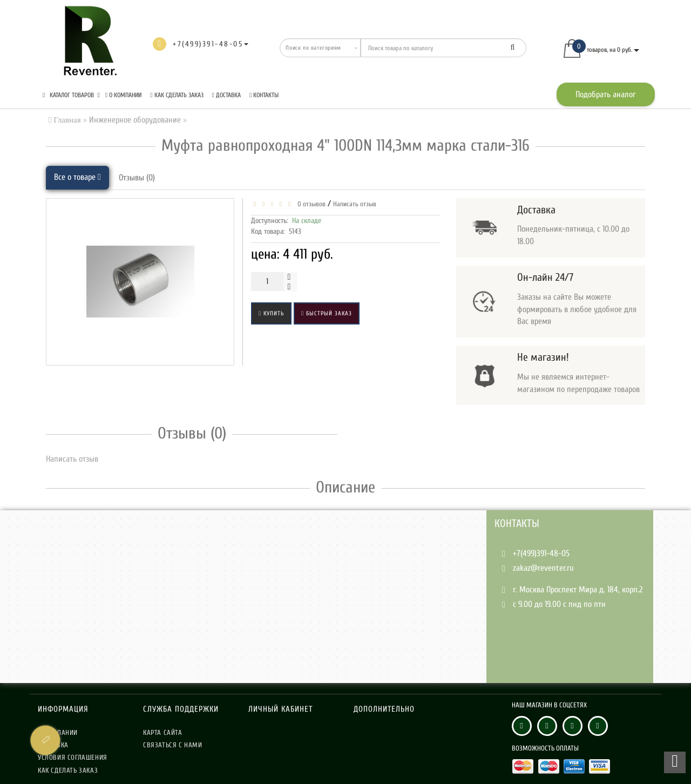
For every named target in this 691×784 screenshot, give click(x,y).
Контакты (264, 95)
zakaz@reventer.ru (543, 568)
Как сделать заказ (177, 95)
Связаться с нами (173, 745)
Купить (271, 313)
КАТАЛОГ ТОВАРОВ (71, 95)
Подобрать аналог (606, 94)
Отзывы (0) (137, 178)
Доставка (226, 95)
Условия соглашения (73, 757)
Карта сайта (163, 732)
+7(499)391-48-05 (541, 553)
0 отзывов (310, 204)
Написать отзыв (355, 204)
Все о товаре (77, 177)
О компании (123, 95)
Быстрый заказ (327, 313)
